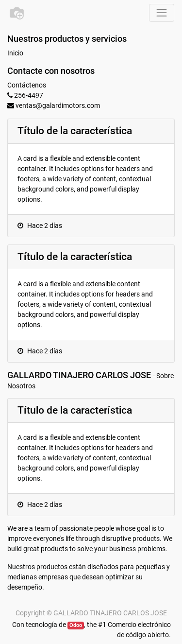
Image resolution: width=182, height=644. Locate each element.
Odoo (76, 625)
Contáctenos (27, 85)
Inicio (15, 53)
